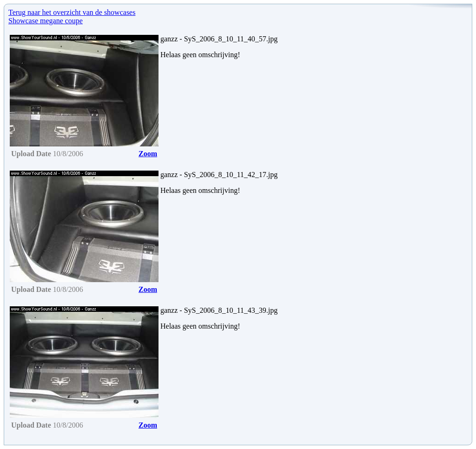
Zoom (148, 154)
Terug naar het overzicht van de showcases (72, 12)
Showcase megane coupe (46, 21)
